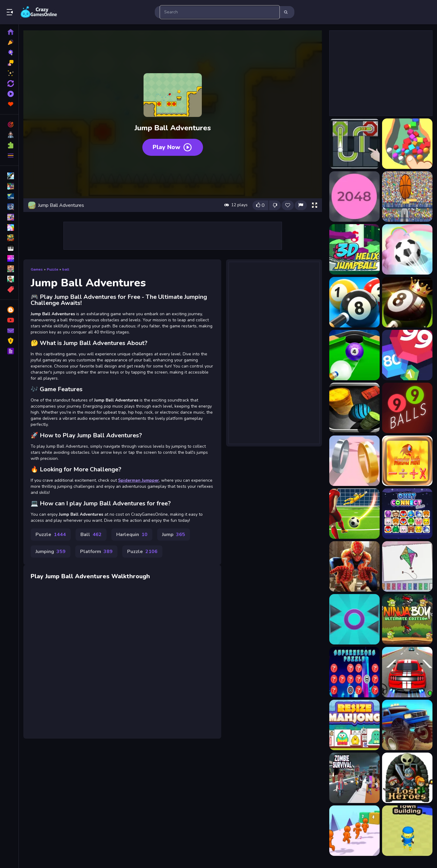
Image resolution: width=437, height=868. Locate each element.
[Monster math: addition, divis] (407, 461)
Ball (92, 534)
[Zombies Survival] (354, 778)
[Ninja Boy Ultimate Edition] (407, 619)
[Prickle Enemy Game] (354, 619)
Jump (174, 534)
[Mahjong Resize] (354, 725)
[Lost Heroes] (407, 778)
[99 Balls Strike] (354, 408)
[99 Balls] (407, 355)
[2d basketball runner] (407, 196)
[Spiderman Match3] (354, 566)
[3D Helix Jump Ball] (354, 249)
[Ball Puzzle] (354, 144)
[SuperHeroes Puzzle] (354, 672)
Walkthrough (132, 576)
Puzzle (53, 269)
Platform (97, 551)
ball (67, 269)
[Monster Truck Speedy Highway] (407, 725)
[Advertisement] (173, 235)
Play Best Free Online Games (39, 12)
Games (38, 269)
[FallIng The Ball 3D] (407, 144)
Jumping (51, 551)
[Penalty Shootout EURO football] (354, 514)
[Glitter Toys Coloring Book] (407, 566)
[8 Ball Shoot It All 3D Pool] (354, 355)
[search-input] (220, 12)
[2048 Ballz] (354, 196)
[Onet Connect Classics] (407, 514)
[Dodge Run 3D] (354, 831)
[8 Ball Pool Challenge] (407, 302)
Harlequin (133, 534)
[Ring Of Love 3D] (354, 461)
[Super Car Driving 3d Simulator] (407, 672)
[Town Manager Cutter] (407, 831)
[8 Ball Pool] (354, 302)
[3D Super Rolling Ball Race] (407, 249)
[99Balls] (407, 408)
